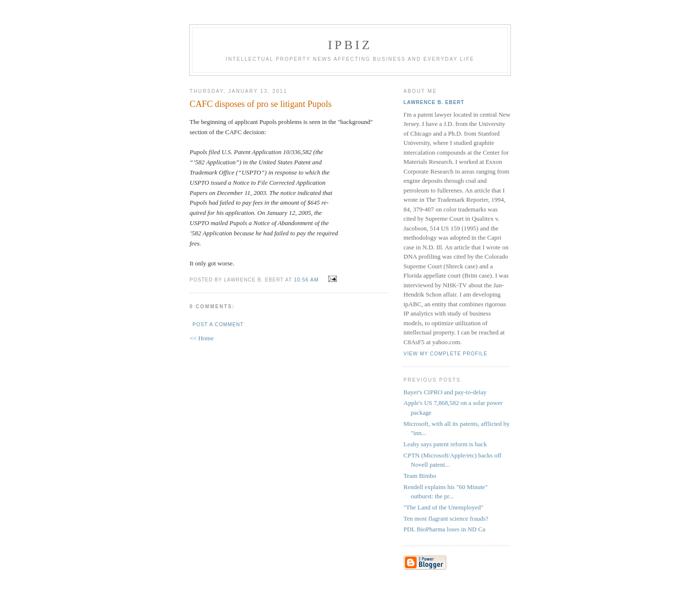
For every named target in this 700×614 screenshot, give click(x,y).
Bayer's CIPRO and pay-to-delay (445, 392)
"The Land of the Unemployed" (443, 507)
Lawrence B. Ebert (434, 102)
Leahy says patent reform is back (445, 444)
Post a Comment (218, 325)
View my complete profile (446, 354)
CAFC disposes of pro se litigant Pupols (261, 104)
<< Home (202, 338)
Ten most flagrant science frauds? (446, 518)
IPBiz (350, 45)
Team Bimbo (420, 476)
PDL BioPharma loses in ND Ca (444, 529)
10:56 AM (306, 280)
